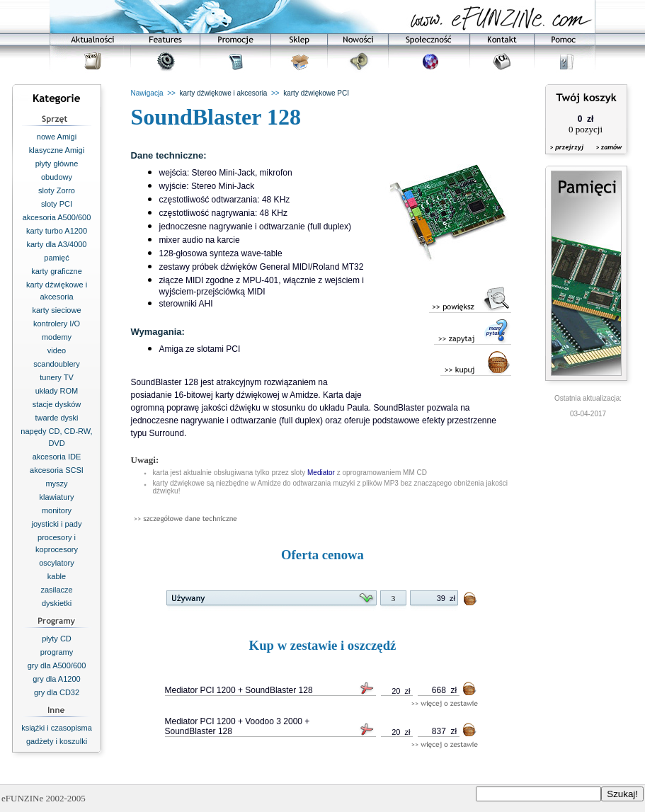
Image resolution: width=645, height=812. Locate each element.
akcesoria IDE (57, 457)
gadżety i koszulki (57, 741)
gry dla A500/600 (57, 665)
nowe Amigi (57, 137)
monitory (57, 510)
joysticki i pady (57, 524)
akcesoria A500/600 (57, 217)
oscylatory (57, 563)
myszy (56, 484)
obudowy (57, 177)
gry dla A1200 (56, 679)
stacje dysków (57, 404)
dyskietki (57, 603)
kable (57, 576)
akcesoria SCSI (57, 470)
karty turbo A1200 (57, 231)
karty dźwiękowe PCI (316, 93)
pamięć (56, 258)
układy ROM (57, 391)
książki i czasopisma (57, 728)
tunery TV (57, 377)
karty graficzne (57, 271)
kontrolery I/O (57, 324)
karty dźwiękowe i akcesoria (223, 93)
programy (57, 652)
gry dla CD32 (57, 692)
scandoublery (56, 364)
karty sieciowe (56, 310)
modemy (57, 337)
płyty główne (57, 164)
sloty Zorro (57, 190)
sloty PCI (57, 204)
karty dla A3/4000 (56, 244)
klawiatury (57, 497)
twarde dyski (56, 418)
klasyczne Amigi (57, 150)
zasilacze (56, 590)
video (57, 350)
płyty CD (57, 639)
